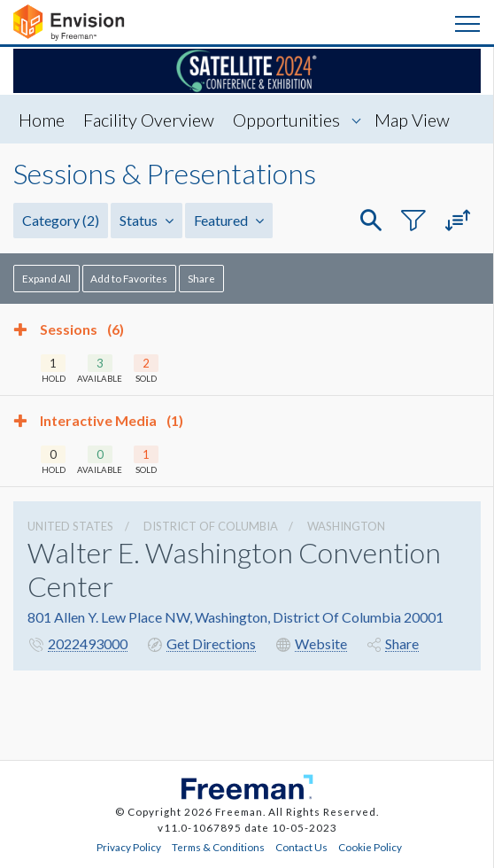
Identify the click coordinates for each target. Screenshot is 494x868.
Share (201, 278)
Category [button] (61, 220)
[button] (371, 221)
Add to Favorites (129, 278)
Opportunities (286, 120)
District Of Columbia (211, 526)
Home (42, 120)
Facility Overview (149, 120)
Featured (229, 220)
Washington (346, 526)
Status (147, 220)
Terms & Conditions (218, 847)
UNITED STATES (70, 526)
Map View (412, 120)
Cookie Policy (370, 847)
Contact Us (301, 847)
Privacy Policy (129, 847)
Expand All (46, 278)
